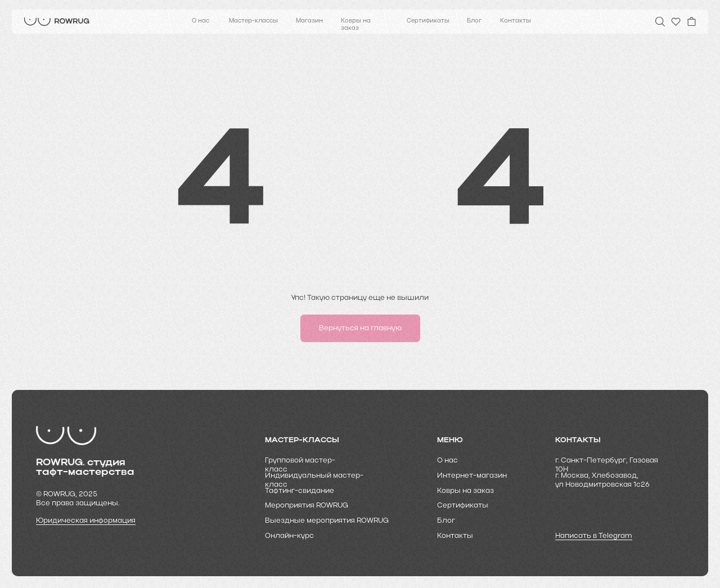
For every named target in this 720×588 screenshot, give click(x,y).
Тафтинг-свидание (300, 491)
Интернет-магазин (472, 476)
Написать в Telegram (594, 536)
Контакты (516, 21)
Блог (474, 21)
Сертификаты (428, 21)
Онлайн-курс (289, 536)
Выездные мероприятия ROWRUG (327, 521)
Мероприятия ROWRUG (307, 506)
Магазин (309, 21)
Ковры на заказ (356, 25)
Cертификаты (463, 506)
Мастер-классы (253, 21)
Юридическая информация (86, 521)
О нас (201, 21)
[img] (57, 22)
